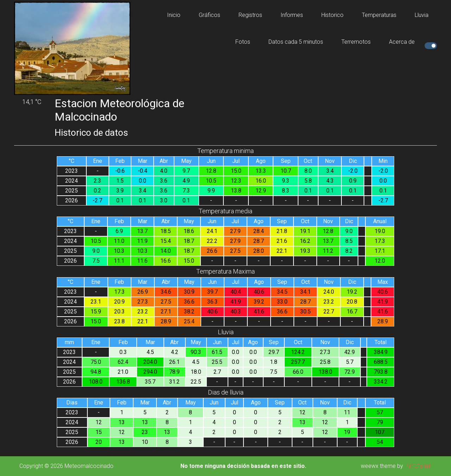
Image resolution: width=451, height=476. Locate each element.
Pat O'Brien (418, 466)
